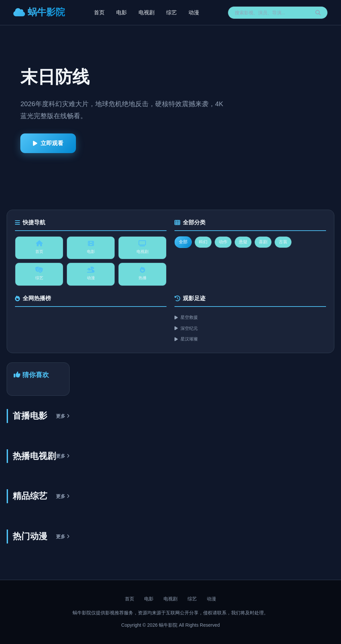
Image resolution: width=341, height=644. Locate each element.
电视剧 (147, 12)
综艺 (171, 12)
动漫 (194, 12)
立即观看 (48, 143)
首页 (99, 12)
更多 (63, 416)
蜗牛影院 (39, 12)
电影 (122, 12)
